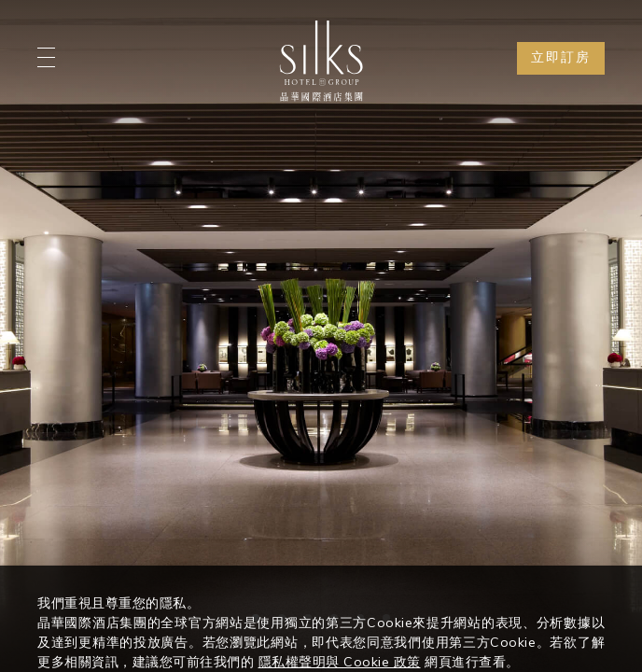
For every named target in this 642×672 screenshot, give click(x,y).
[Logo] (321, 61)
